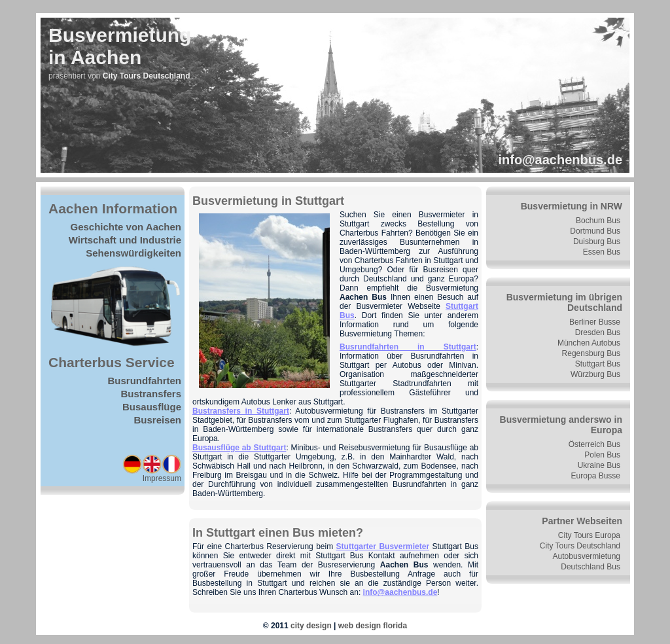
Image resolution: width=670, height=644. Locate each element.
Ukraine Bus (599, 465)
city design (311, 626)
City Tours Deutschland (580, 546)
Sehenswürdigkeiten (133, 253)
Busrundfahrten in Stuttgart (408, 347)
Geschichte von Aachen (126, 227)
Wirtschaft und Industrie (125, 240)
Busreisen (157, 420)
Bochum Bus (598, 221)
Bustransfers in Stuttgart (241, 411)
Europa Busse (596, 476)
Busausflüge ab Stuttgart (239, 448)
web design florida (373, 626)
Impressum (162, 478)
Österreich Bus (594, 444)
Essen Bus (602, 252)
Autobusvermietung (587, 556)
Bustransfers (151, 394)
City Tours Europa (589, 535)
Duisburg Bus (597, 241)
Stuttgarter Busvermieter (383, 546)
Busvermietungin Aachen (120, 46)
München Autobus (589, 343)
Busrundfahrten (145, 381)
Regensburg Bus (591, 353)
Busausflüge (152, 407)
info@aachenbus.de (560, 160)
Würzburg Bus (595, 374)
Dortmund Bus (595, 231)
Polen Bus (602, 455)
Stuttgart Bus (598, 364)
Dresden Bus (598, 332)
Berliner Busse (595, 322)
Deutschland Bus (591, 567)
